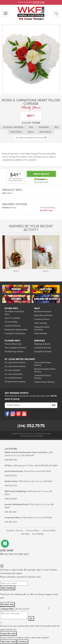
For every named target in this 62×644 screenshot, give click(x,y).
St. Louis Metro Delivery (20, 359)
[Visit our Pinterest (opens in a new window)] (19, 414)
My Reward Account (43, 312)
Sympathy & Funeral (43, 352)
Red (56, 127)
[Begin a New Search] (56, 14)
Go (54, 405)
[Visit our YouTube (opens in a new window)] (24, 414)
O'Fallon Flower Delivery (15, 382)
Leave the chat (8, 634)
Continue (23, 642)
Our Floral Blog (11, 322)
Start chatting (8, 588)
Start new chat (8, 642)
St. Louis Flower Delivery (15, 363)
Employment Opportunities (16, 330)
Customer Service (42, 319)
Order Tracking (40, 323)
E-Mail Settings (41, 334)
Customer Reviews (13, 326)
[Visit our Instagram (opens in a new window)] (13, 414)
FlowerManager (37, 436)
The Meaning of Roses (14, 352)
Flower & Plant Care (13, 344)
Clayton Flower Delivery (44, 382)
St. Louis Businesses (13, 378)
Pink (31, 127)
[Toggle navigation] (6, 13)
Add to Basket (41, 174)
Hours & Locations (12, 318)
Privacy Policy (33, 531)
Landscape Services (43, 348)
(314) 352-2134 (10, 512)
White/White (16, 132)
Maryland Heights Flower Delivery (45, 370)
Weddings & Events (42, 344)
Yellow (31, 132)
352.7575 (31, 426)
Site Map (25, 534)
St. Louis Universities (13, 374)
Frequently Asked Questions (42, 328)
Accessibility (38, 534)
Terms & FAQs (49, 531)
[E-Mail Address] (28, 405)
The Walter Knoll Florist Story (14, 313)
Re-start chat (7, 604)
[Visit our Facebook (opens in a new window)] (7, 414)
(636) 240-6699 (51, 466)
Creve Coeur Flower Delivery (43, 364)
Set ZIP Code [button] (39, 2)
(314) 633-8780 (11, 499)
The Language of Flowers (15, 348)
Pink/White (44, 127)
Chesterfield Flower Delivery (42, 377)
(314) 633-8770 (11, 476)
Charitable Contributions (15, 334)
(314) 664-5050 (11, 460)
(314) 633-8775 (11, 486)
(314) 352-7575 (11, 522)
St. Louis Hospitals (12, 370)
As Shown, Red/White (13, 127)
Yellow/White (45, 132)
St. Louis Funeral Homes (15, 366)
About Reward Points (43, 315)
